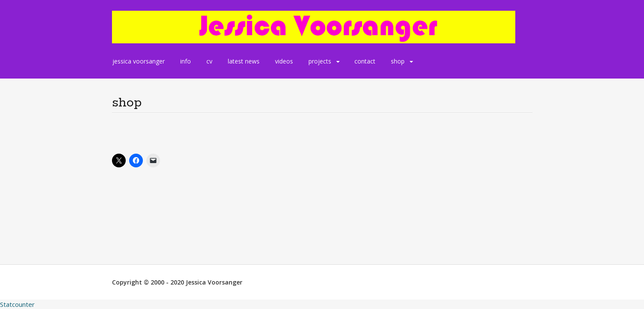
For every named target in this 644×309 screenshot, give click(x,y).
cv (209, 61)
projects (320, 61)
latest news (244, 61)
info (186, 61)
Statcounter (17, 304)
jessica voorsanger (139, 61)
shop (398, 61)
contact (365, 61)
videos (284, 61)
